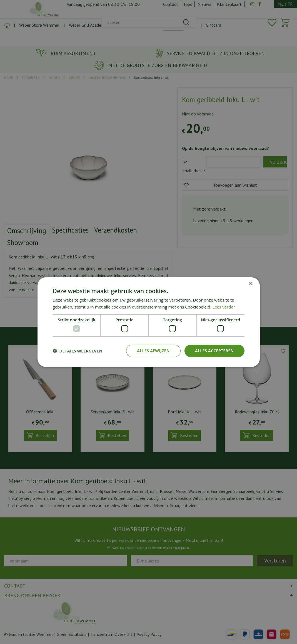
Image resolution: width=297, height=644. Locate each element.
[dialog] (148, 322)
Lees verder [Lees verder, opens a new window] (224, 307)
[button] (78, 351)
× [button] (251, 284)
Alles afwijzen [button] (153, 351)
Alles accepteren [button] (214, 351)
